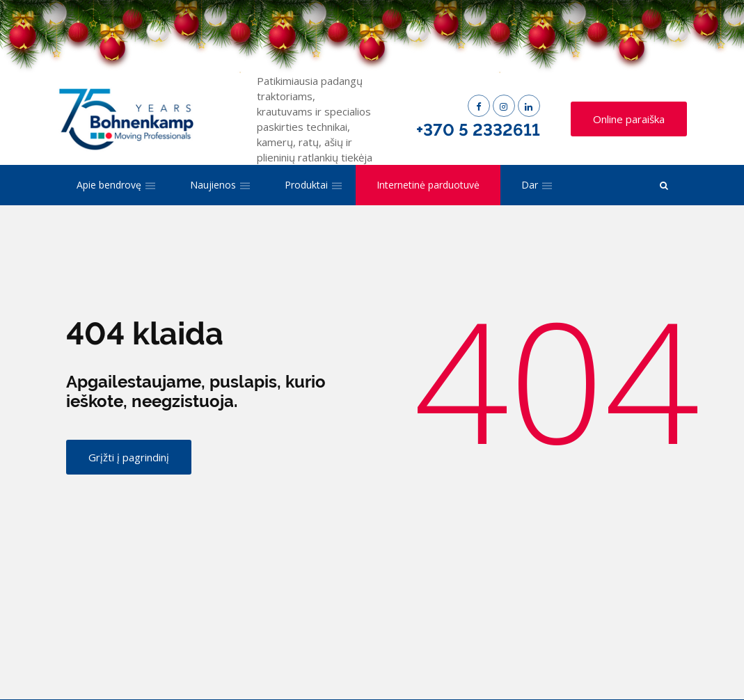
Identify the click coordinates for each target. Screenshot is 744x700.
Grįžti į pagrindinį (129, 457)
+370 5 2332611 (478, 130)
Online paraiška (629, 119)
